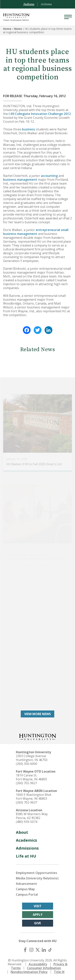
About (22, 832)
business (28, 129)
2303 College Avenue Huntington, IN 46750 (32, 758)
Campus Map (25, 889)
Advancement (26, 884)
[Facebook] (25, 950)
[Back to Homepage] (38, 736)
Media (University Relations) (37, 878)
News (18, 29)
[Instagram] (31, 950)
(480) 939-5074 (27, 822)
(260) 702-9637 (27, 802)
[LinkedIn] (44, 950)
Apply (38, 915)
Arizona (46, 4)
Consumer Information (44, 968)
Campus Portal (27, 894)
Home (7, 29)
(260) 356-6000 (27, 764)
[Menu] (68, 17)
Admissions (27, 848)
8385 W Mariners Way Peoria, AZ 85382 (32, 816)
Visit (38, 906)
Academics (26, 840)
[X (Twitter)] (38, 950)
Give (37, 923)
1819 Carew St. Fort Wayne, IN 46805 (31, 777)
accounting (49, 176)
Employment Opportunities (37, 873)
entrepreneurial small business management (36, 232)
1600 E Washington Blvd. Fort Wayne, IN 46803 (34, 797)
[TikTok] (50, 950)
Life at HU (26, 856)
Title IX (59, 972)
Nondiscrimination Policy (29, 972)
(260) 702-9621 (27, 783)
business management (21, 180)
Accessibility (38, 964)
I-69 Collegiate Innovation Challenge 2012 (40, 114)
